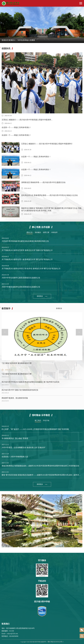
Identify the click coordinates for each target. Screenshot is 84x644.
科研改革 (54, 232)
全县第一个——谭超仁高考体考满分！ (17, 127)
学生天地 (46, 421)
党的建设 (38, 232)
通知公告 (30, 232)
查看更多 (40, 296)
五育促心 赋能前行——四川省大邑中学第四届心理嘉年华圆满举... (27, 120)
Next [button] (81, 24)
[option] (42, 25)
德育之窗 (46, 232)
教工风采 (38, 421)
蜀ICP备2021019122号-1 (56, 642)
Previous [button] (3, 24)
